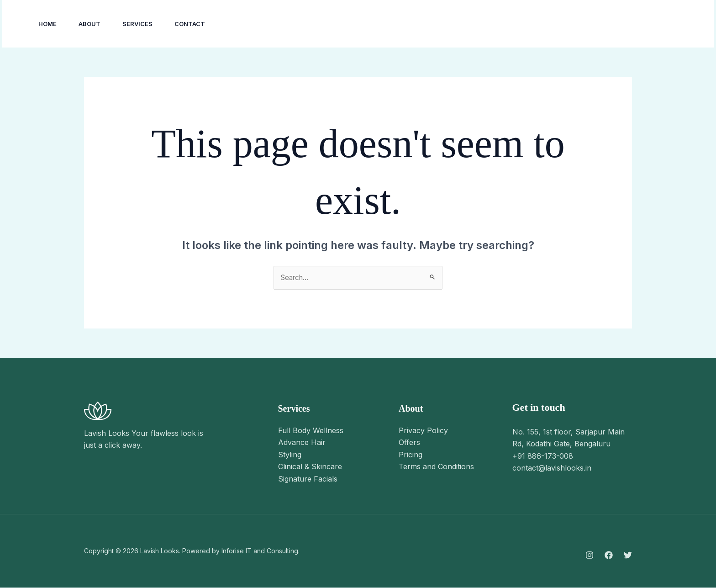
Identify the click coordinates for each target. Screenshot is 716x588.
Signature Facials (308, 479)
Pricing (411, 455)
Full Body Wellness (311, 431)
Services (137, 24)
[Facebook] (588, 24)
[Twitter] (628, 556)
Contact (190, 24)
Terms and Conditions (436, 467)
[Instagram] (568, 24)
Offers (409, 443)
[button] (663, 24)
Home (47, 24)
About (89, 24)
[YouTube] (608, 24)
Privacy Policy (423, 431)
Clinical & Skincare (310, 467)
